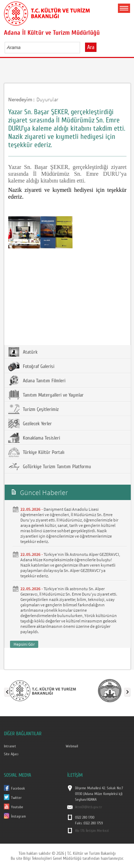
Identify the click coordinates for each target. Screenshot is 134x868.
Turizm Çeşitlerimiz (33, 409)
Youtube (17, 807)
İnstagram (18, 816)
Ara (91, 47)
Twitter (16, 798)
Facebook (18, 789)
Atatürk (23, 352)
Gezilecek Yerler (30, 423)
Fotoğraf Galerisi (31, 366)
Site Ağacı (11, 754)
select (82, 47)
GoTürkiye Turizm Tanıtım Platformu (50, 466)
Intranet (10, 746)
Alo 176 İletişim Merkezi (92, 831)
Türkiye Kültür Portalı (36, 452)
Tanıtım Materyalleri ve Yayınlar (46, 395)
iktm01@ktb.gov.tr (89, 807)
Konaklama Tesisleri (34, 438)
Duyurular (47, 99)
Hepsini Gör (24, 644)
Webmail (72, 746)
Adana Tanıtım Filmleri (37, 380)
